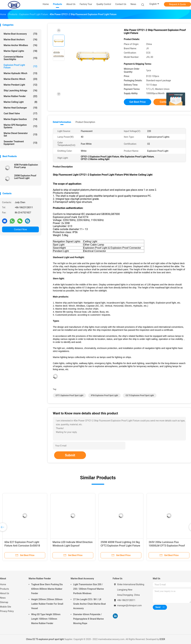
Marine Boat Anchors (20, 40)
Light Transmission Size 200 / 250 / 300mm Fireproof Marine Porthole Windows (88, 589)
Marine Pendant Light (20, 85)
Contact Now (20, 229)
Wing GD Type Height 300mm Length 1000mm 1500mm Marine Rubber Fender (46, 619)
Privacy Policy (7, 611)
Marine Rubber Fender (20, 96)
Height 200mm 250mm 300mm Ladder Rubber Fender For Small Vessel (47, 604)
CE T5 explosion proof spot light (140, 395)
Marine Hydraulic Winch (20, 73)
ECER (162, 639)
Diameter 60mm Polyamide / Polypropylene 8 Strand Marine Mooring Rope (88, 619)
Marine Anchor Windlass (20, 45)
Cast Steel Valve (20, 113)
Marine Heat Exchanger (20, 108)
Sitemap (4, 602)
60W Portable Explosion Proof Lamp (26, 166)
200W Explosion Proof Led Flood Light (25, 177)
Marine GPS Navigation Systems (20, 126)
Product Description (85, 122)
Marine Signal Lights (20, 51)
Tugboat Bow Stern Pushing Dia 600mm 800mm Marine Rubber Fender (47, 589)
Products (4, 589)
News (3, 598)
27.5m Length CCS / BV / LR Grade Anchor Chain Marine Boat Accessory (89, 604)
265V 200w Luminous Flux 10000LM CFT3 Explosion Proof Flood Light (167, 546)
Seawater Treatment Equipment (20, 143)
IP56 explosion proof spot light (104, 395)
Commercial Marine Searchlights (20, 58)
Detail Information (62, 122)
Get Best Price (138, 102)
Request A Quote (177, 4)
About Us (5, 593)
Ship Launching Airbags (20, 90)
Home (3, 584)
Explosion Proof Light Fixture (20, 66)
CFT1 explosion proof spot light (69, 395)
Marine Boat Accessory (20, 34)
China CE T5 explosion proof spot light (45, 639)
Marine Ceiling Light (20, 102)
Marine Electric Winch (20, 79)
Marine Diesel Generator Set (20, 134)
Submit (70, 455)
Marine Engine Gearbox (20, 119)
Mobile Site (6, 607)
